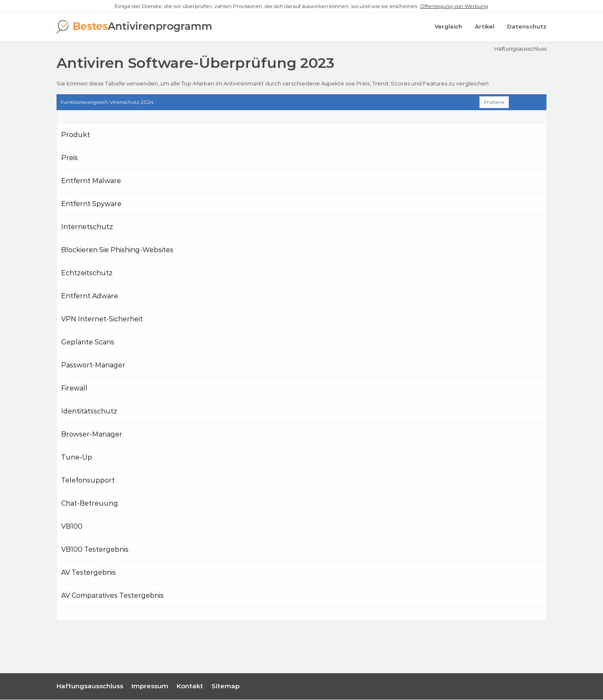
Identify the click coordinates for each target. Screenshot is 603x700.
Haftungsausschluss (520, 49)
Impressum (150, 686)
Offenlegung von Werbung (454, 6)
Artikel (485, 27)
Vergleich (448, 27)
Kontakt (190, 686)
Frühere (494, 102)
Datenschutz (527, 27)
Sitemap (225, 686)
